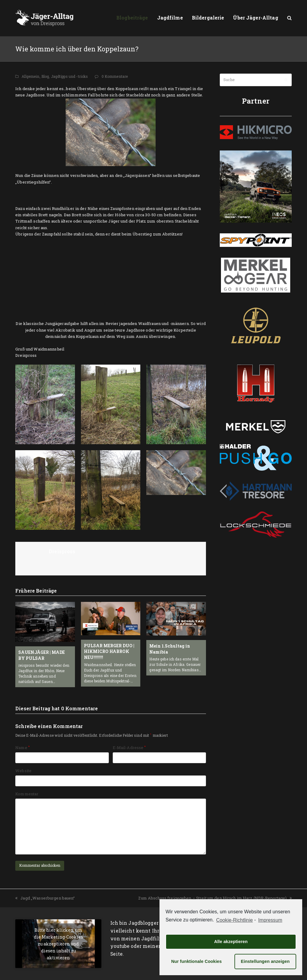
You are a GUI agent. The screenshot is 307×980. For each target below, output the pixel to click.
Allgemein (30, 76)
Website (23, 771)
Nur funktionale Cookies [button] (197, 961)
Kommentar (27, 794)
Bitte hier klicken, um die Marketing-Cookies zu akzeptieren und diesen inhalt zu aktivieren (58, 944)
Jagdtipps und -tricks (70, 76)
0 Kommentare (115, 76)
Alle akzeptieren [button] (231, 942)
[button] (289, 18)
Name (22, 748)
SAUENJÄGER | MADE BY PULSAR (42, 655)
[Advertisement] (85, 194)
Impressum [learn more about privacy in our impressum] (270, 920)
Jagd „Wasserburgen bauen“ (45, 898)
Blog (45, 76)
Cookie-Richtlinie (234, 920)
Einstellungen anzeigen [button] (265, 961)
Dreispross (62, 551)
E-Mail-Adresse (129, 748)
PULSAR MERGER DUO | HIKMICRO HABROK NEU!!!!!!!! (109, 651)
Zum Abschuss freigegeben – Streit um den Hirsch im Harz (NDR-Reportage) (215, 898)
